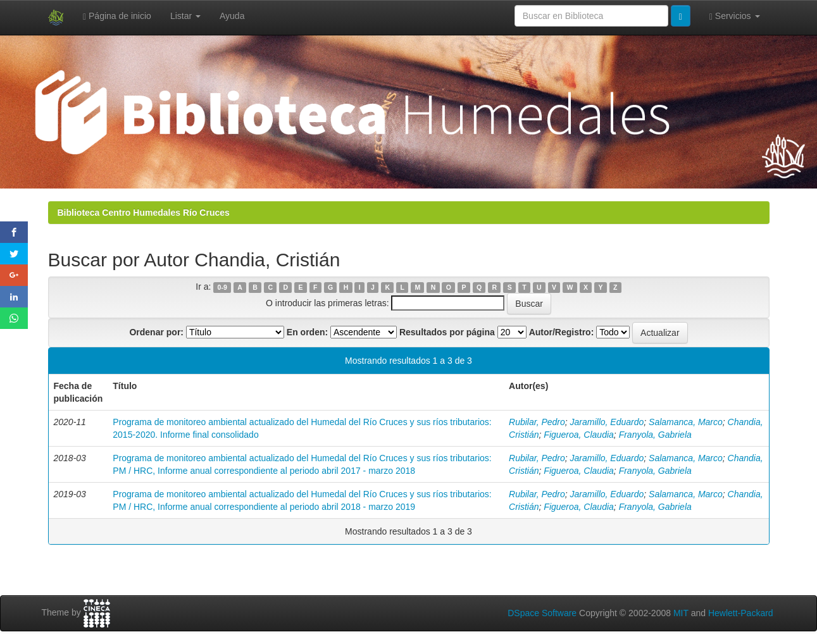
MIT (681, 613)
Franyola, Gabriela (655, 435)
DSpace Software (542, 613)
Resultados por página (447, 332)
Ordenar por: (156, 332)
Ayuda (232, 16)
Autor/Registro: (562, 332)
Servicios (735, 16)
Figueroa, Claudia (579, 435)
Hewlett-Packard (741, 613)
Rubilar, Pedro (537, 422)
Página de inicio (117, 16)
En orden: (307, 332)
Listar (185, 16)
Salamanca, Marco (686, 422)
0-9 (222, 287)
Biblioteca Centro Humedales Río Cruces (144, 213)
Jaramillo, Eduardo (607, 422)
